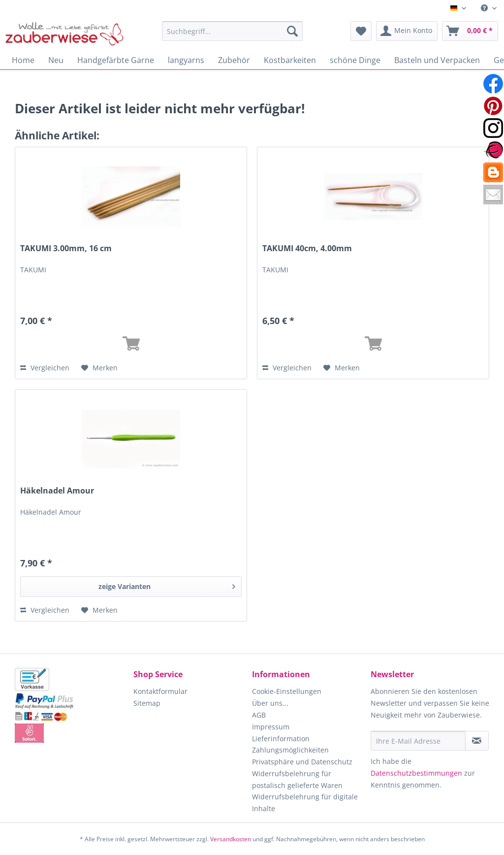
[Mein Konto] (407, 31)
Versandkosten (231, 839)
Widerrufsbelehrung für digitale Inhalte (305, 803)
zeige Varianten (167, 585)
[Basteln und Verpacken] (437, 60)
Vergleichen (45, 368)
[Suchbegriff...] (233, 31)
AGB (259, 715)
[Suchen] (292, 31)
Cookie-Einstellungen (287, 691)
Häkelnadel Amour (57, 491)
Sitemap (147, 703)
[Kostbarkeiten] (290, 60)
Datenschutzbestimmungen (416, 773)
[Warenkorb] (470, 31)
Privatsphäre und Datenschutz (302, 762)
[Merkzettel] (361, 31)
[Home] (23, 60)
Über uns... (270, 703)
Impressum (271, 727)
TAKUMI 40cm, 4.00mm (307, 248)
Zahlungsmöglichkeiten (290, 750)
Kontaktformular (160, 691)
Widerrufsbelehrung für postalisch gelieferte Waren (297, 779)
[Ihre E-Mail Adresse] (418, 741)
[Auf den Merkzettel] (99, 368)
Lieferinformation (281, 739)
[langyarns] (186, 60)
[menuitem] (489, 8)
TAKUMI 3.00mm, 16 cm (66, 248)
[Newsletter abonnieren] (477, 741)
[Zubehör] (234, 60)
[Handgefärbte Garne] (116, 60)
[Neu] (56, 60)
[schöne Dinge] (355, 60)
